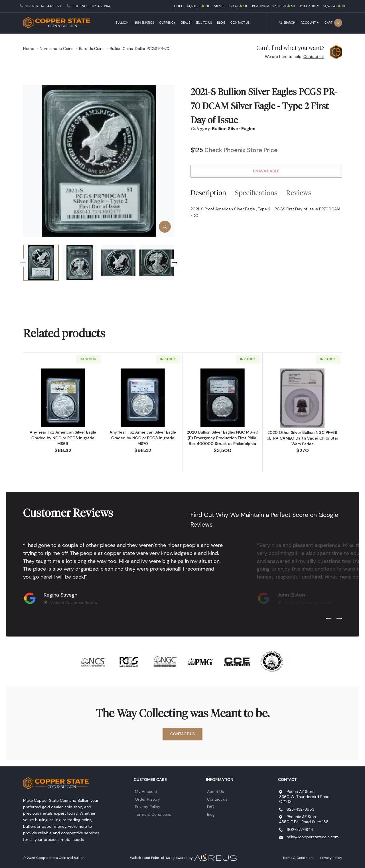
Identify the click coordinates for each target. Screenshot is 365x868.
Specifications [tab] (256, 193)
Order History (147, 799)
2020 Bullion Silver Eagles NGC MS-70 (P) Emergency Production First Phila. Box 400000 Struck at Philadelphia (223, 438)
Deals (185, 23)
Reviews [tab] (299, 193)
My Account (146, 792)
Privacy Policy (148, 807)
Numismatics (144, 23)
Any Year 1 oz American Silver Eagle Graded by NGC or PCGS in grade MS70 (143, 438)
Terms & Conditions (153, 814)
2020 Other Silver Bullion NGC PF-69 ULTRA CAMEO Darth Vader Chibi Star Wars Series (302, 438)
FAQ (211, 807)
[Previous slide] (23, 263)
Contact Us (240, 23)
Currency (167, 23)
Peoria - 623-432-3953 (43, 6)
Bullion (122, 23)
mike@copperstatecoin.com (313, 837)
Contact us (314, 57)
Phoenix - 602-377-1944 (91, 6)
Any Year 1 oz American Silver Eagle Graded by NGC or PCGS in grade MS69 (63, 438)
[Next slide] (175, 263)
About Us (215, 792)
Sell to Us (204, 23)
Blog (221, 23)
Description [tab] (208, 193)
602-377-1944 (300, 829)
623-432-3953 (300, 809)
